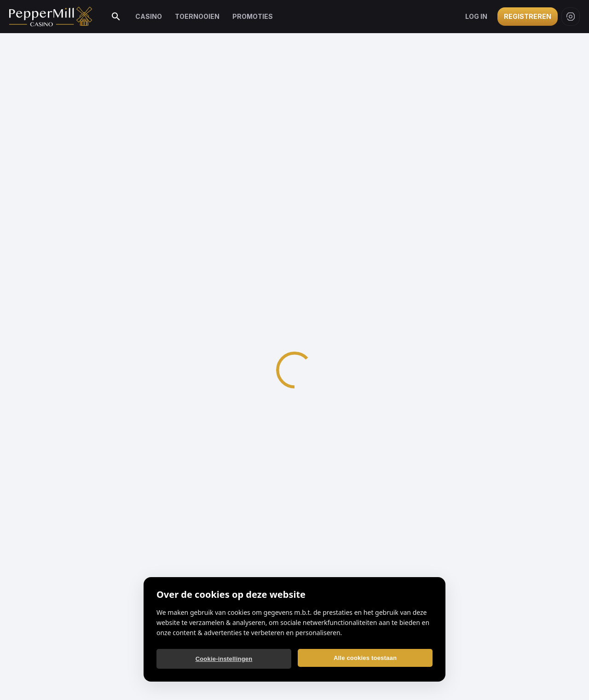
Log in (476, 16)
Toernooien (197, 16)
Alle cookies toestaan (365, 658)
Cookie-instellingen (224, 659)
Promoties (253, 16)
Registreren (528, 16)
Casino (149, 16)
